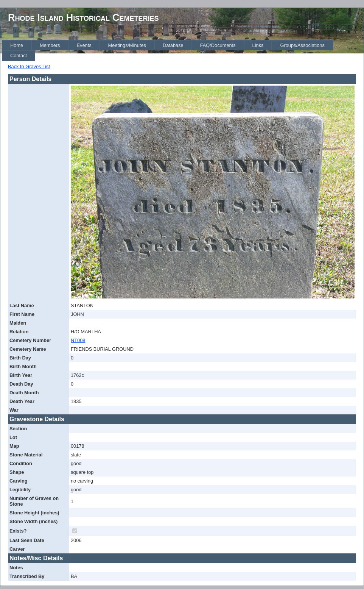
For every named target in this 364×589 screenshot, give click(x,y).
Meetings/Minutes (127, 45)
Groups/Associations (302, 45)
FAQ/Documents (218, 45)
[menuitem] (17, 45)
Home (17, 45)
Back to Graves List (29, 66)
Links (258, 45)
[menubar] (183, 51)
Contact (19, 55)
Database (173, 45)
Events (84, 45)
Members (50, 45)
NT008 (78, 340)
